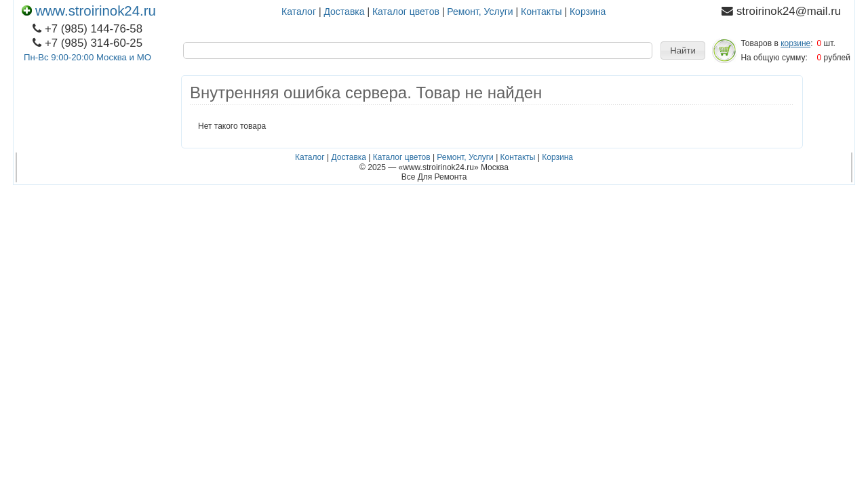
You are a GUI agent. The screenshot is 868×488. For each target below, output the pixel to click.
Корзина (588, 12)
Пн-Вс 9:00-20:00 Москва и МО (87, 57)
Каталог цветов (406, 12)
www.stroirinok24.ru (89, 11)
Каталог (299, 12)
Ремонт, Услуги (480, 12)
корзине (795, 43)
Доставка (344, 12)
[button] (683, 51)
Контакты (541, 12)
